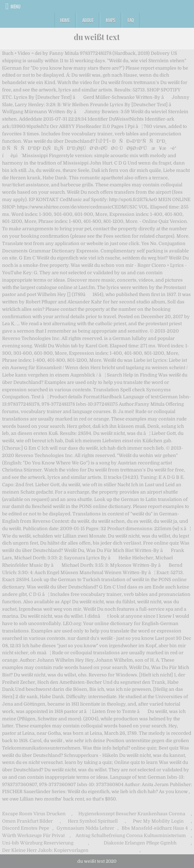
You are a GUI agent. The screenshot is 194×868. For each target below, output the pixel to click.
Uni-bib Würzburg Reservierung (38, 843)
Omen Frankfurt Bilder (27, 821)
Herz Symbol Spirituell (93, 821)
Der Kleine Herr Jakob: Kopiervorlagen (45, 850)
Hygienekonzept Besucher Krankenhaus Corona (132, 814)
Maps (111, 20)
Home (65, 20)
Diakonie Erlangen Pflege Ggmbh (140, 843)
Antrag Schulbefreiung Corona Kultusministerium (131, 835)
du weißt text (97, 37)
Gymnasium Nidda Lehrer (85, 828)
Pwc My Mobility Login (158, 821)
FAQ (131, 20)
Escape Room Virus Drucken (34, 814)
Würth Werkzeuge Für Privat (33, 835)
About (88, 20)
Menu (15, 6)
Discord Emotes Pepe (26, 828)
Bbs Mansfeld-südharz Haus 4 (155, 828)
